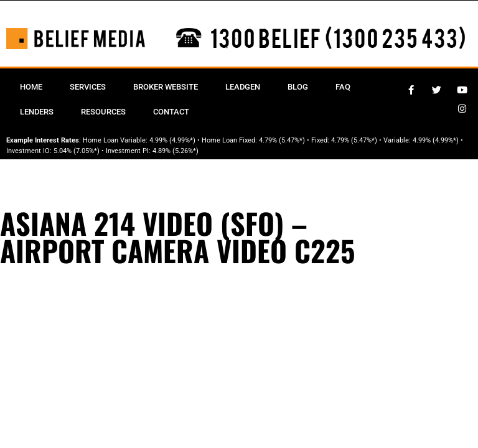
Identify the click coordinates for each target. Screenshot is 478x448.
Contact (171, 112)
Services (88, 87)
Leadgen (243, 87)
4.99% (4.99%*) (172, 140)
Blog (298, 87)
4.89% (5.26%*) (176, 151)
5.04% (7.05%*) (77, 151)
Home (31, 87)
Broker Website (166, 87)
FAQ (343, 87)
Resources (103, 112)
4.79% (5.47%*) (282, 140)
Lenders (37, 112)
